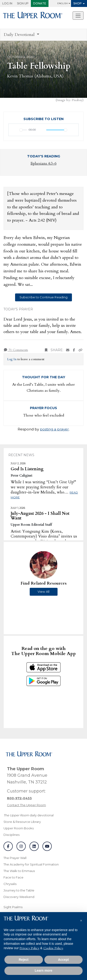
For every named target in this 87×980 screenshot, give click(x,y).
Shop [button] (77, 3)
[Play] (15, 130)
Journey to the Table (19, 890)
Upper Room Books (19, 828)
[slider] (23, 130)
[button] (81, 920)
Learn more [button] (43, 970)
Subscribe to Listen (43, 119)
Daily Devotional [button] (20, 35)
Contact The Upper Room (26, 805)
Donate (40, 3)
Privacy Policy (29, 948)
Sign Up (23, 3)
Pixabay (77, 100)
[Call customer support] (19, 798)
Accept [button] (63, 960)
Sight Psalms (13, 907)
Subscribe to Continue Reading (44, 297)
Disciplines (11, 835)
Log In (7, 3)
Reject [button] (24, 960)
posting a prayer (54, 429)
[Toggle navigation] (78, 16)
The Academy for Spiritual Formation (31, 864)
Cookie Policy (53, 948)
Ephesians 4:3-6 (43, 163)
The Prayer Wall (15, 858)
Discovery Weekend (19, 897)
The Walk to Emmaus (19, 871)
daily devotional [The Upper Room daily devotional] (29, 815)
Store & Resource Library (22, 822)
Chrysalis (10, 884)
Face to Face (13, 877)
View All (43, 592)
